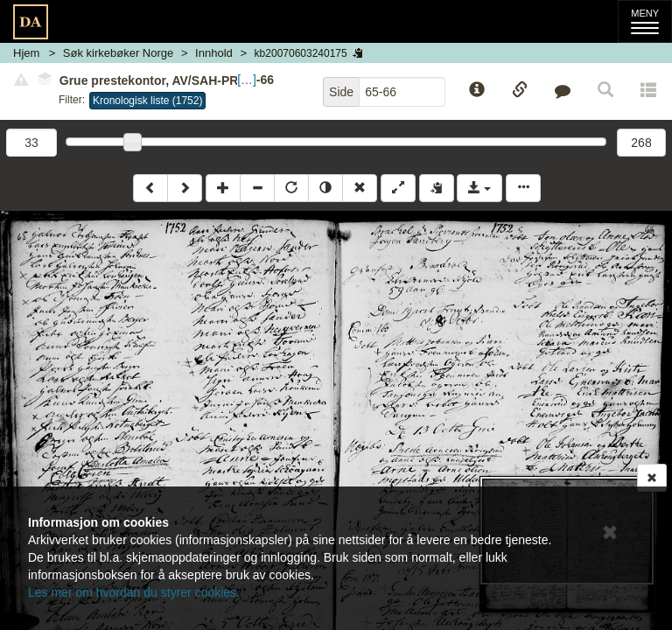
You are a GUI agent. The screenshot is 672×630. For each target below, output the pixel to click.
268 (641, 143)
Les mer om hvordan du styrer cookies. (134, 592)
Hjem (26, 53)
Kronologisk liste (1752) (147, 101)
